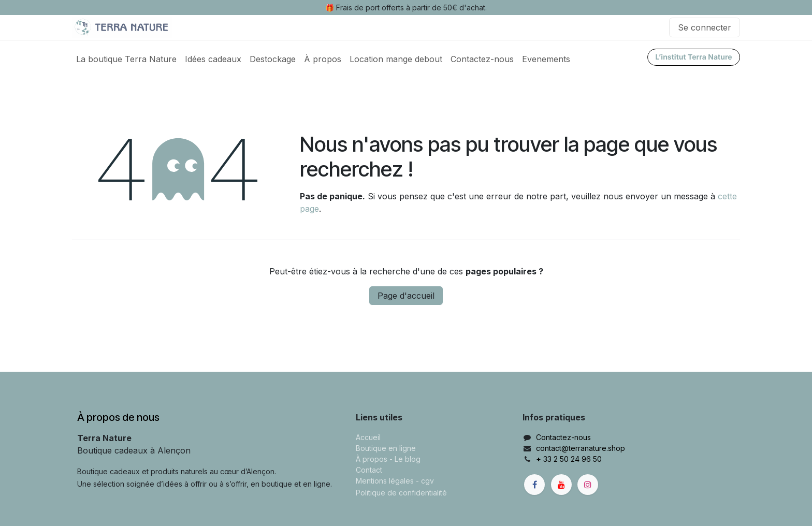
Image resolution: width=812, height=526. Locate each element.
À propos (372, 459)
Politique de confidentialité (401, 493)
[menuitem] (126, 59)
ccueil (371, 437)
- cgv (425, 481)
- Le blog (405, 459)
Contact (369, 470)
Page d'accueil (406, 296)
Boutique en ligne (386, 448)
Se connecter (705, 27)
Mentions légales (385, 481)
